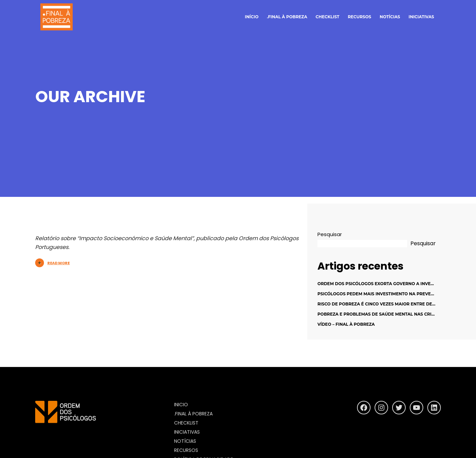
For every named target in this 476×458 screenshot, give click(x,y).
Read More (52, 263)
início (252, 17)
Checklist (328, 17)
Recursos (360, 17)
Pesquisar (330, 234)
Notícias (185, 441)
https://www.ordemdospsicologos (81, 429)
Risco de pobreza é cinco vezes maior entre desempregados (391, 304)
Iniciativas (421, 17)
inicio (181, 405)
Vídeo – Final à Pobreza (346, 324)
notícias (390, 17)
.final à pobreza (287, 17)
